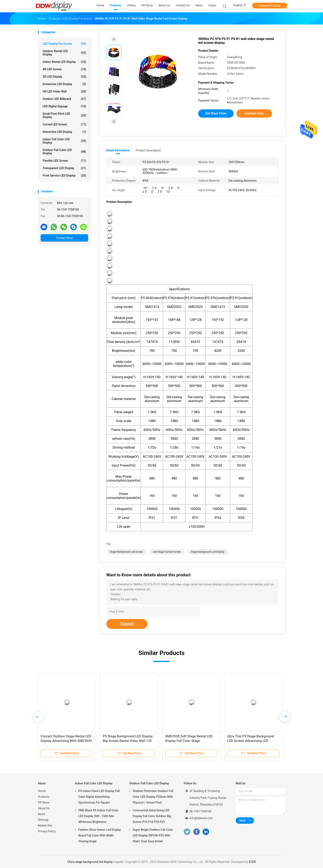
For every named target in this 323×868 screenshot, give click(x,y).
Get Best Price (216, 113)
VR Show (44, 802)
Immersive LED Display (64, 84)
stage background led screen (126, 552)
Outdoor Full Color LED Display (64, 152)
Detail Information (118, 150)
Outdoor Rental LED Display (64, 53)
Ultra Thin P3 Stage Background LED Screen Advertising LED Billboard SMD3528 (251, 741)
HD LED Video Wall (64, 91)
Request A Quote (270, 6)
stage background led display (208, 552)
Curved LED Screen (64, 124)
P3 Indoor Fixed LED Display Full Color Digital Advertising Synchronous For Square (99, 797)
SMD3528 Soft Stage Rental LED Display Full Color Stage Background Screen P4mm (189, 741)
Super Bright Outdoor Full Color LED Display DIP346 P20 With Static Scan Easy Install (153, 835)
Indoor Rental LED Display (64, 62)
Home (42, 791)
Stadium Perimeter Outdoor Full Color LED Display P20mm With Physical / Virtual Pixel (153, 797)
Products (44, 797)
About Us (44, 808)
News (42, 814)
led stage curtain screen (167, 552)
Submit (127, 624)
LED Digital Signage (64, 106)
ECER (252, 862)
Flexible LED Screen (64, 161)
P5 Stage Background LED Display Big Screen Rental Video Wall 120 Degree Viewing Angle (128, 741)
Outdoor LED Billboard (64, 99)
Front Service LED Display (64, 175)
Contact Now (64, 238)
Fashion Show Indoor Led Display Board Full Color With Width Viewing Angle (100, 835)
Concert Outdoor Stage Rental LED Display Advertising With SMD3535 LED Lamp (66, 741)
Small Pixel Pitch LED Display (64, 115)
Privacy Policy (47, 831)
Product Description (148, 150)
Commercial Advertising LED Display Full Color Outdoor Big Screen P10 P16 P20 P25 (152, 816)
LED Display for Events (64, 44)
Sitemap (43, 820)
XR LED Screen (64, 69)
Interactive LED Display (64, 132)
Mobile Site (45, 826)
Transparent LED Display (64, 168)
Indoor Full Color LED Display (64, 141)
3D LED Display (64, 77)
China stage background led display (90, 862)
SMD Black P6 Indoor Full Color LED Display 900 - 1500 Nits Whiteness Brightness (98, 816)
